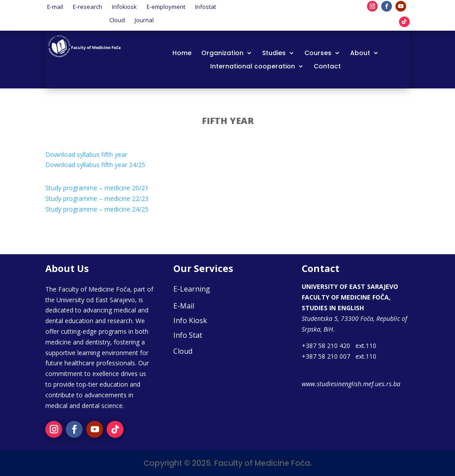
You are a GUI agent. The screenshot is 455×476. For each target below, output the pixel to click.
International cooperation (253, 67)
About (360, 54)
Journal (144, 20)
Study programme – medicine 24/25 (97, 209)
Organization (222, 54)
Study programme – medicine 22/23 (97, 198)
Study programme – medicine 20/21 (97, 188)
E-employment (166, 6)
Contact (327, 67)
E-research (88, 6)
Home (182, 54)
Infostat (206, 6)
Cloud (117, 20)
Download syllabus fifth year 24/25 (95, 165)
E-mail (55, 6)
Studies (274, 54)
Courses (318, 54)
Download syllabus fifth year (86, 154)
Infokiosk (124, 6)
